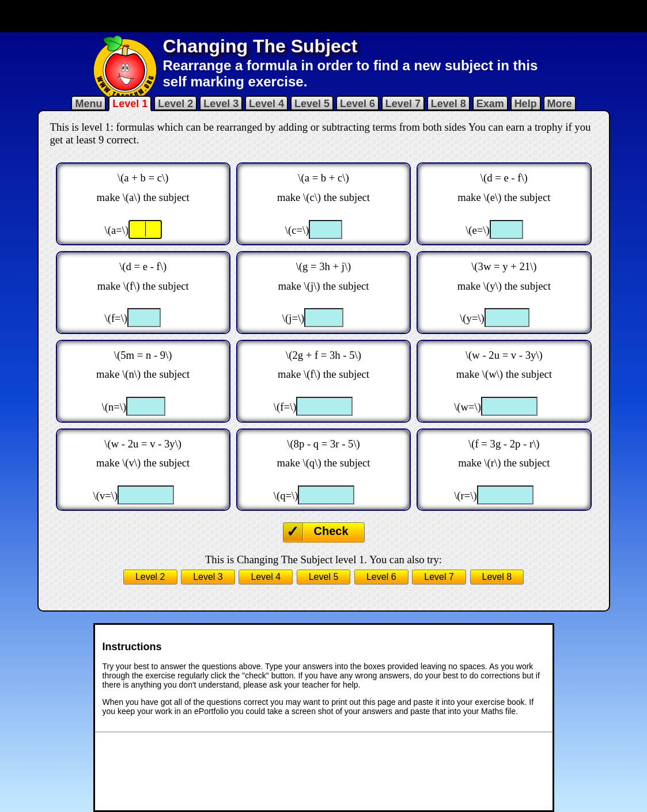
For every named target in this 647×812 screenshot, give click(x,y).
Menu (88, 104)
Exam (490, 104)
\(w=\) (468, 407)
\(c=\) (297, 230)
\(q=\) (286, 496)
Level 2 (175, 104)
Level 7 (403, 104)
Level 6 (357, 104)
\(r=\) (466, 496)
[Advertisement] (324, 16)
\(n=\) (114, 407)
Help (526, 104)
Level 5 (312, 104)
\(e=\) (478, 230)
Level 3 (221, 104)
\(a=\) (117, 230)
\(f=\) (116, 318)
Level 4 (266, 104)
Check (331, 531)
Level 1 (130, 104)
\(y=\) (472, 318)
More (560, 104)
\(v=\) (106, 496)
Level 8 (449, 104)
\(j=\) (294, 318)
